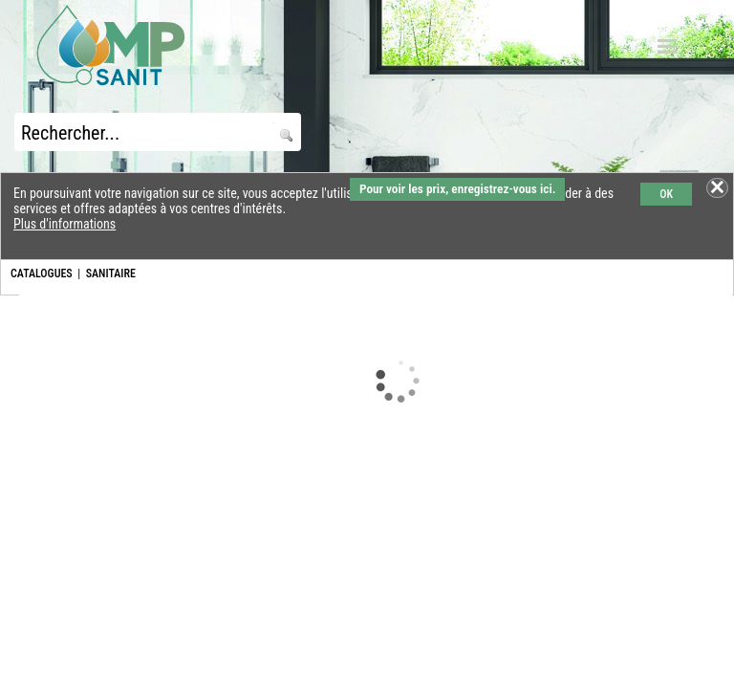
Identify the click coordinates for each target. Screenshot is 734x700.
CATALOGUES (42, 273)
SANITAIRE (111, 273)
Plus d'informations (65, 224)
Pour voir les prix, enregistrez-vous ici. (457, 189)
